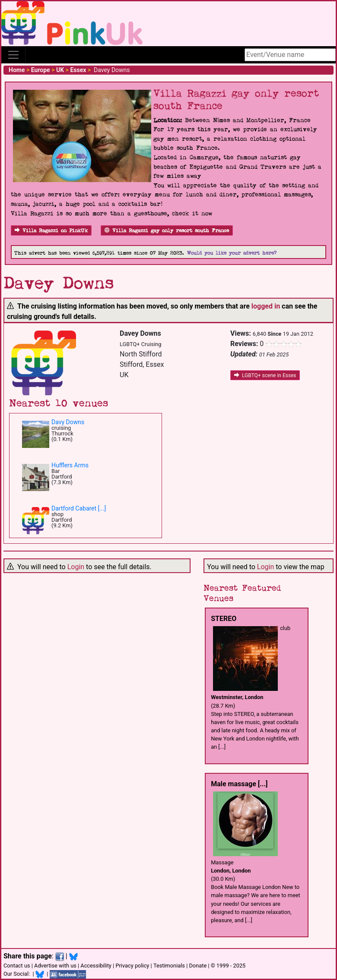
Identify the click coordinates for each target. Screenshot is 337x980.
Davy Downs (68, 422)
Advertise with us (55, 966)
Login (76, 567)
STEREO (224, 619)
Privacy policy (132, 966)
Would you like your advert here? (232, 253)
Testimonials (169, 966)
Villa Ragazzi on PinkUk (51, 231)
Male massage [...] (239, 784)
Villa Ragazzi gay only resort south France (167, 231)
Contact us (17, 966)
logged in (266, 306)
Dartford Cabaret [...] (79, 508)
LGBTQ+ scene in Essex (265, 375)
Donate (198, 966)
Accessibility (96, 966)
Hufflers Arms (70, 465)
